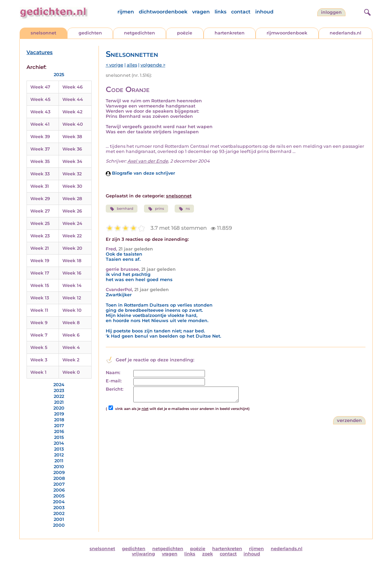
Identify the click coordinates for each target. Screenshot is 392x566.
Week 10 (72, 310)
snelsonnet (43, 33)
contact (241, 12)
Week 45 (40, 99)
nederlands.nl (345, 33)
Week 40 (73, 124)
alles (132, 65)
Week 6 (71, 335)
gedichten (90, 33)
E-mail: (114, 381)
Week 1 (38, 372)
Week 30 (72, 186)
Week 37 (40, 149)
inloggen (331, 12)
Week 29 (40, 199)
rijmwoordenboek (287, 33)
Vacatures (40, 52)
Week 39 (40, 137)
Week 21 (40, 248)
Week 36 (72, 149)
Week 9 (39, 323)
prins (156, 209)
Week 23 (40, 236)
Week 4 (71, 347)
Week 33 (40, 174)
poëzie (185, 33)
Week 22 (72, 236)
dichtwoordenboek (163, 12)
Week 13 (40, 298)
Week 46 (73, 87)
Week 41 (40, 124)
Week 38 (72, 137)
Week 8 (71, 323)
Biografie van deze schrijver (140, 173)
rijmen (126, 12)
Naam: (113, 373)
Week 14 (72, 285)
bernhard (122, 209)
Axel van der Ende (148, 161)
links (220, 12)
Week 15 (40, 285)
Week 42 (72, 112)
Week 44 (73, 99)
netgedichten (140, 33)
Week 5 (39, 347)
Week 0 (71, 372)
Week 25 (40, 223)
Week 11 (39, 310)
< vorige (115, 65)
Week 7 (39, 335)
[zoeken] (367, 11)
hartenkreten (230, 33)
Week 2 (71, 360)
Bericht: (115, 389)
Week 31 (40, 186)
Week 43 (40, 112)
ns (184, 209)
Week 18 (72, 261)
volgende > (153, 65)
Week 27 (40, 211)
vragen (201, 12)
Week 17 (40, 273)
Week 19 (40, 261)
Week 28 (72, 199)
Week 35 (40, 161)
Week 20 (72, 248)
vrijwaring (143, 554)
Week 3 (39, 360)
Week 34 (72, 161)
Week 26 (72, 211)
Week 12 (72, 298)
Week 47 (40, 87)
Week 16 (72, 273)
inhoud (264, 12)
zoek (208, 554)
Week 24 (72, 223)
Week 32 (72, 174)
